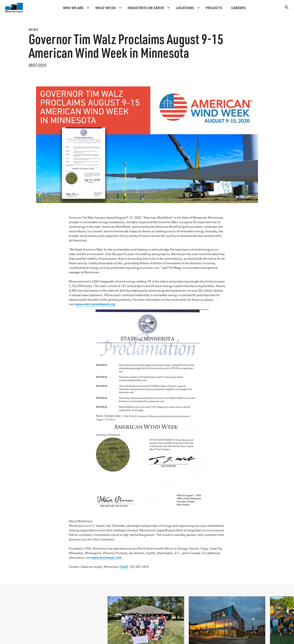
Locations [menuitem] (185, 8)
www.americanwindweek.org (95, 304)
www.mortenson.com (107, 557)
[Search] (287, 8)
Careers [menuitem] (239, 8)
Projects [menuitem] (214, 8)
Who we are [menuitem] (73, 8)
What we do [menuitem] (105, 8)
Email (124, 567)
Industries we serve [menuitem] (146, 8)
